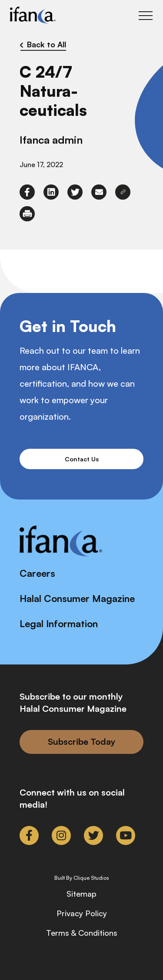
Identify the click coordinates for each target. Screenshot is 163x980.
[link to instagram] (61, 835)
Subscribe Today (82, 742)
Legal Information (59, 623)
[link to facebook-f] (27, 192)
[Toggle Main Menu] (146, 16)
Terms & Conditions (82, 933)
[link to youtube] (126, 835)
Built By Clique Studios (82, 878)
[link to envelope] (99, 192)
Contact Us (82, 459)
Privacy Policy (82, 913)
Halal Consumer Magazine (77, 598)
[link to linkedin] (51, 192)
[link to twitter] (75, 192)
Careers (37, 573)
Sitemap (81, 894)
